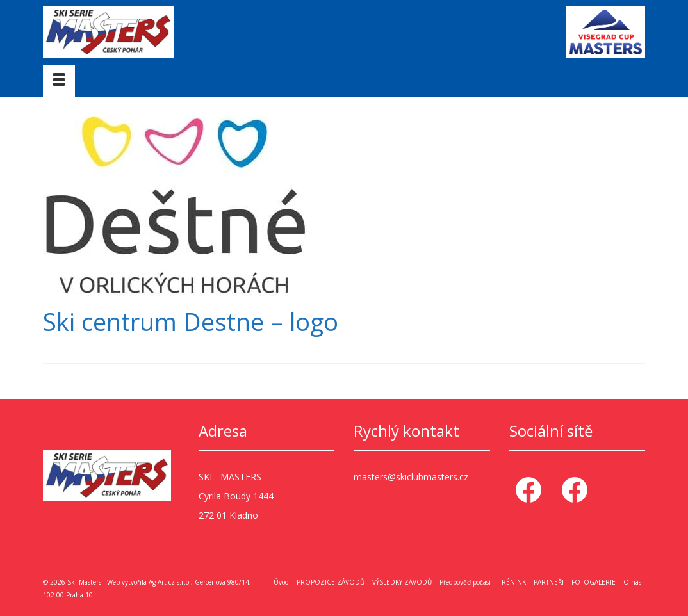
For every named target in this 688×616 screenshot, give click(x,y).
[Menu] (59, 81)
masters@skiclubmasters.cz (411, 477)
